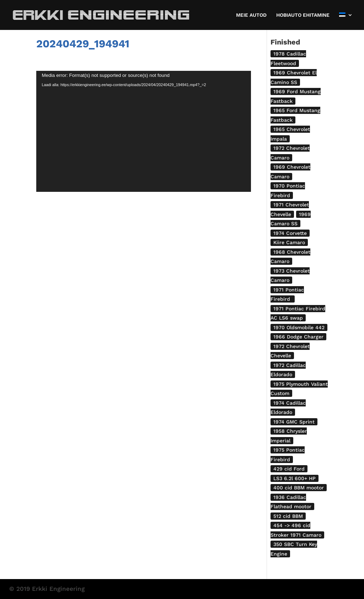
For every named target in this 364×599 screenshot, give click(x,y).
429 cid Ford (289, 469)
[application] (143, 131)
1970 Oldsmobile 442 (299, 327)
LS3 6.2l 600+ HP (295, 478)
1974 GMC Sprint (294, 422)
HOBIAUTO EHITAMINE (303, 15)
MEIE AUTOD (251, 15)
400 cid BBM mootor (299, 488)
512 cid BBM (288, 516)
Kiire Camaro (289, 242)
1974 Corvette (290, 233)
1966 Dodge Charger (298, 337)
